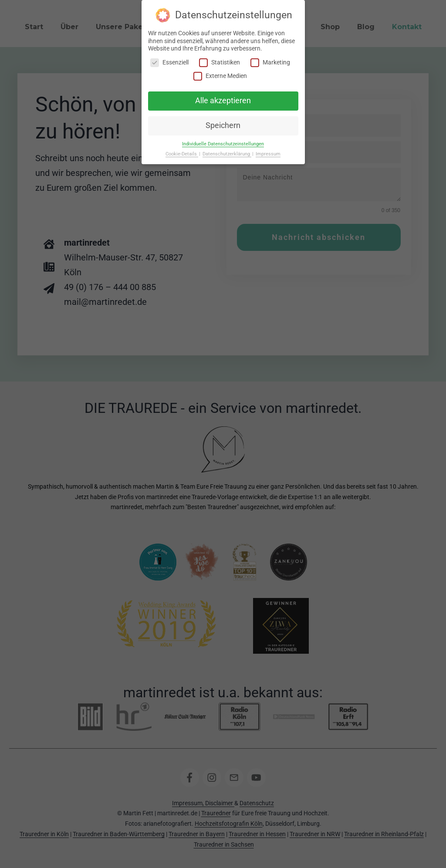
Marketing (270, 62)
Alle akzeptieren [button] (223, 101)
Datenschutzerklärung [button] (227, 154)
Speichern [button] (223, 125)
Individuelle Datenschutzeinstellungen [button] (223, 144)
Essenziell (169, 62)
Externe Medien (220, 76)
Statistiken (220, 62)
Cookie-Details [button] (182, 154)
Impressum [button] (268, 154)
